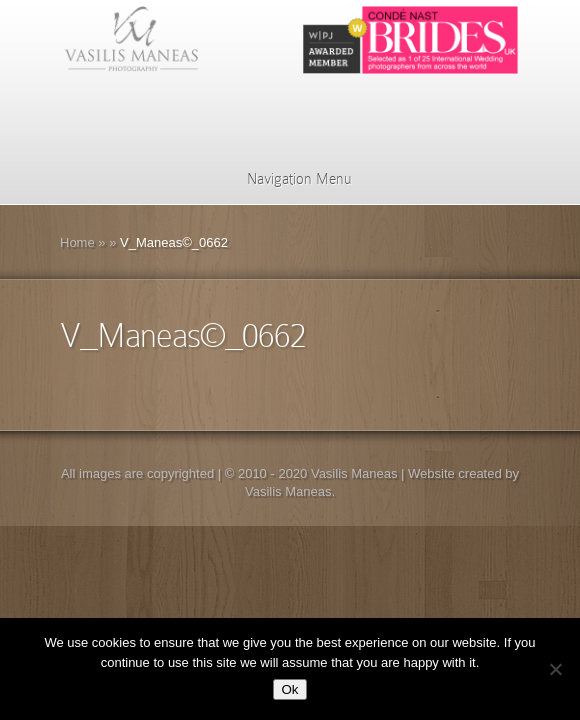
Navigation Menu (286, 179)
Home (77, 242)
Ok (289, 689)
